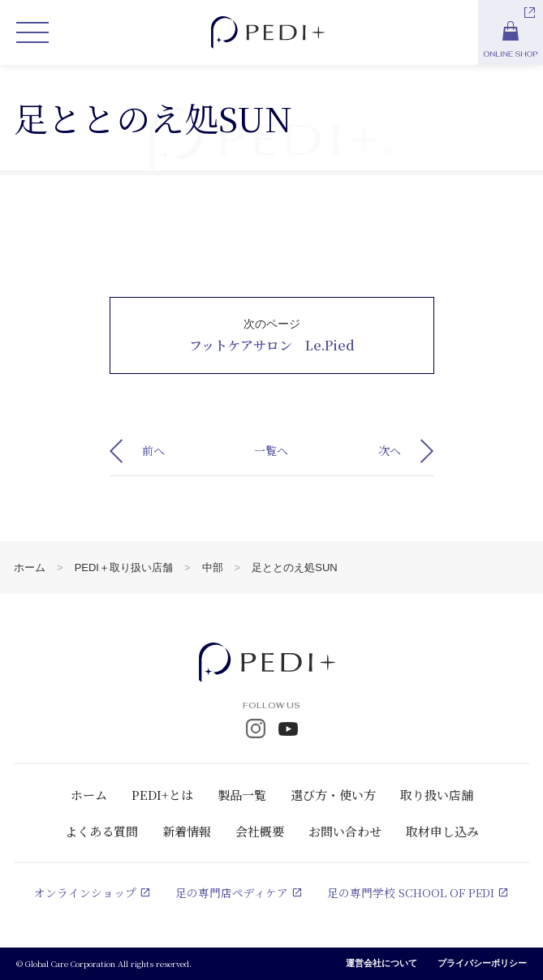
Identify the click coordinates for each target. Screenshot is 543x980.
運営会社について (381, 964)
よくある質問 (101, 831)
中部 (213, 567)
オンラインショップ (84, 893)
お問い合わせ (345, 831)
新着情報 (187, 831)
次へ (390, 450)
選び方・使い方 (333, 795)
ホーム (30, 567)
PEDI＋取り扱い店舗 (124, 567)
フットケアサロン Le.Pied (272, 345)
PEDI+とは (162, 795)
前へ (153, 450)
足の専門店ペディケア (231, 893)
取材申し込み (442, 831)
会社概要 (260, 831)
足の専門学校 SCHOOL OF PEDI (411, 893)
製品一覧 (242, 795)
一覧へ (271, 450)
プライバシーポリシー (482, 964)
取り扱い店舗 (437, 795)
